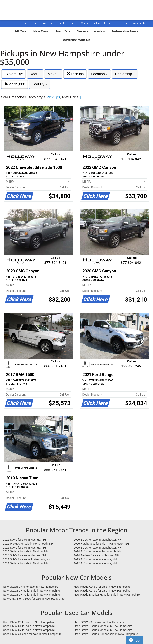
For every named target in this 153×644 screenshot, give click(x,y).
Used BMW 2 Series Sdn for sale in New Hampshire (106, 634)
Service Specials (91, 31)
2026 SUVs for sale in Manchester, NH (98, 540)
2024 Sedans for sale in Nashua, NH (96, 555)
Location (99, 74)
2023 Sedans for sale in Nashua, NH (26, 563)
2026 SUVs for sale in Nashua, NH (25, 540)
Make (53, 74)
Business (48, 23)
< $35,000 (15, 84)
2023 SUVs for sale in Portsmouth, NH (27, 559)
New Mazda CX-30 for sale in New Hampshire (102, 591)
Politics (34, 23)
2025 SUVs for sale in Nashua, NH (25, 548)
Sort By (40, 84)
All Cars (21, 31)
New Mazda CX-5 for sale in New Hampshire (31, 587)
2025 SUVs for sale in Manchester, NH (98, 548)
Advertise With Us (77, 40)
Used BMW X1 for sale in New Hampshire (29, 626)
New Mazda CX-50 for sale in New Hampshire (102, 587)
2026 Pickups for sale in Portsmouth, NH (28, 544)
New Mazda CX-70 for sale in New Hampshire (31, 595)
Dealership (125, 74)
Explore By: (14, 74)
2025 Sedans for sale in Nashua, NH (26, 551)
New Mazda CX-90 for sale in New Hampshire (31, 591)
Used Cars (63, 31)
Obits (85, 23)
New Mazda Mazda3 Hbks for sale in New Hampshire (107, 595)
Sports (61, 23)
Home (12, 23)
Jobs (107, 23)
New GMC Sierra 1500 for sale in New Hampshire (34, 599)
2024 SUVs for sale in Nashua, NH (25, 555)
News (22, 23)
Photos (96, 23)
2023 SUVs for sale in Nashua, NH (95, 559)
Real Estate (121, 23)
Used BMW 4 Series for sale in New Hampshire (32, 634)
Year (35, 74)
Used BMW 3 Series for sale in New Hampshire (103, 626)
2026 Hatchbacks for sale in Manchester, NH (101, 544)
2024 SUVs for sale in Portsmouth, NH (98, 551)
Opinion (74, 23)
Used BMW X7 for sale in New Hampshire (29, 630)
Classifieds (138, 23)
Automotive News (125, 31)
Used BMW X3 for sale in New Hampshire (100, 622)
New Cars (41, 31)
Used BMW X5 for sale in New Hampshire (29, 622)
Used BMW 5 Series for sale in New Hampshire (103, 630)
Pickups (75, 74)
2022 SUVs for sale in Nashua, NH (95, 563)
